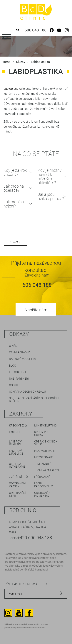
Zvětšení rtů (18, 477)
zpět (16, 241)
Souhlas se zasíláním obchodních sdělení (34, 400)
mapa (12, 532)
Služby (21, 62)
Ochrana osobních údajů (27, 392)
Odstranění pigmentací (43, 494)
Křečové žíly (18, 426)
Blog (12, 366)
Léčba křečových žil (45, 485)
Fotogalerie (18, 372)
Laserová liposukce (16, 452)
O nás (13, 346)
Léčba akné (42, 477)
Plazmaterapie (45, 451)
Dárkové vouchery (23, 359)
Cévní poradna (20, 352)
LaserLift (16, 432)
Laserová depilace (16, 443)
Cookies (15, 385)
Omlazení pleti (48, 470)
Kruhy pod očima (42, 433)
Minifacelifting (45, 426)
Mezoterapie (43, 457)
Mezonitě (44, 464)
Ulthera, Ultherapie (17, 465)
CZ (17, 30)
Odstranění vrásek (18, 485)
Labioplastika (40, 62)
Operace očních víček (46, 443)
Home (6, 62)
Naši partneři (19, 379)
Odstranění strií (18, 494)
